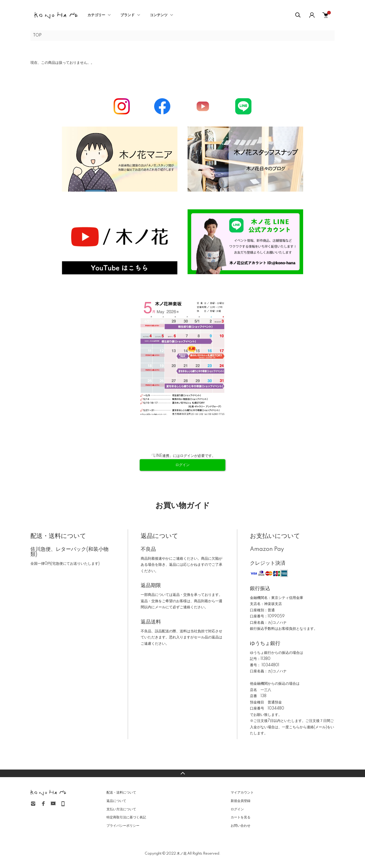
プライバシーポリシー (123, 826)
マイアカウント (242, 793)
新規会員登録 (241, 801)
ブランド (127, 15)
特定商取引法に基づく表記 (126, 817)
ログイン (237, 809)
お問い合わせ (241, 826)
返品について (116, 801)
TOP (37, 35)
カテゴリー (96, 15)
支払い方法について (121, 809)
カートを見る (241, 817)
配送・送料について (121, 793)
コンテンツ (159, 15)
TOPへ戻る (182, 773)
